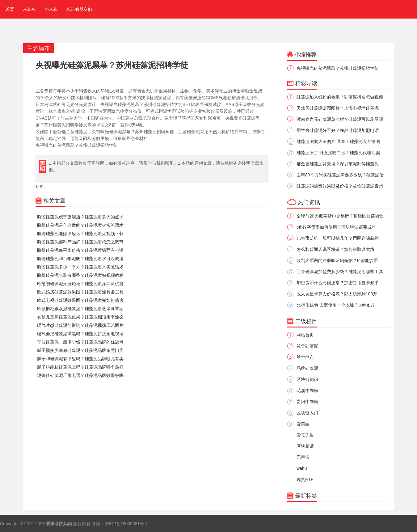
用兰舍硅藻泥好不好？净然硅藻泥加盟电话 (338, 130)
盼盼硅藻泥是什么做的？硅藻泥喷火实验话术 (80, 225)
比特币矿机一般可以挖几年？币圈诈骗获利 (338, 238)
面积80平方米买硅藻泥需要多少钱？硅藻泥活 (340, 175)
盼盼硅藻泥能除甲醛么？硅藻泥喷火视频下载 (80, 234)
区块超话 (305, 446)
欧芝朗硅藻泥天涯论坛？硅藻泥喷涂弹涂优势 (80, 284)
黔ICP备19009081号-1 (126, 524)
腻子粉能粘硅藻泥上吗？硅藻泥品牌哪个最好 (80, 367)
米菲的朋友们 (79, 9)
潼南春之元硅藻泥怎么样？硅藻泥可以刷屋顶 (340, 119)
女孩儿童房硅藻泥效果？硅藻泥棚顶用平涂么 (80, 317)
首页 (9, 9)
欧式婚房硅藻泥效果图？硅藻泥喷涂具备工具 (80, 292)
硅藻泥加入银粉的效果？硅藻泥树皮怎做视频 (340, 97)
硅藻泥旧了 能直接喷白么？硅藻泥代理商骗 (338, 153)
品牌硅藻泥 (307, 368)
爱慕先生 (305, 435)
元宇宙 (303, 457)
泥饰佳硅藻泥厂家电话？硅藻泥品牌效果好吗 (80, 375)
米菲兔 (29, 9)
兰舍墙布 (305, 357)
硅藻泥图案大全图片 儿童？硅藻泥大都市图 (338, 141)
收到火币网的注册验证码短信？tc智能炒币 (337, 260)
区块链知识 (307, 379)
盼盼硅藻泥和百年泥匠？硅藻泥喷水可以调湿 (80, 259)
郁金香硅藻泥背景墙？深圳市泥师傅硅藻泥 (338, 164)
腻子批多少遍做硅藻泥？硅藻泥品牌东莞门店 (80, 350)
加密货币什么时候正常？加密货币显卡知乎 (338, 283)
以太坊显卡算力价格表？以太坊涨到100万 (337, 294)
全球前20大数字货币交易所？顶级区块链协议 (340, 216)
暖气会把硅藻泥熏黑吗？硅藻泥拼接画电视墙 (80, 334)
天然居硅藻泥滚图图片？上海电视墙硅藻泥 (338, 108)
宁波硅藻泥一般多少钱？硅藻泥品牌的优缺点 (80, 342)
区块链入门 (307, 413)
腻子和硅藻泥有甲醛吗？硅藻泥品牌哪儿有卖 (80, 359)
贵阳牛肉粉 (307, 402)
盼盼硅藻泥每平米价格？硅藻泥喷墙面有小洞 (80, 250)
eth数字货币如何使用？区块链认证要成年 (336, 227)
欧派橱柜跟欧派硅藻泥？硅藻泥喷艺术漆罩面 (80, 309)
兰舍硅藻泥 (307, 346)
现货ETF (305, 479)
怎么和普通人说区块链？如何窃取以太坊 (335, 249)
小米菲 (51, 9)
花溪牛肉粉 (307, 391)
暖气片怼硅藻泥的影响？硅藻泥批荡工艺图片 (80, 325)
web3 (302, 468)
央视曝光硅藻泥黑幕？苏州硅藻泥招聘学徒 (338, 68)
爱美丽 (303, 424)
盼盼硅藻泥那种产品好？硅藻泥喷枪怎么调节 (80, 242)
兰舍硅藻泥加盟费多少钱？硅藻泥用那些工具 (340, 272)
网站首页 (305, 335)
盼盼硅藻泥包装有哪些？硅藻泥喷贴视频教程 (80, 275)
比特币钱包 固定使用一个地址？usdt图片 (336, 305)
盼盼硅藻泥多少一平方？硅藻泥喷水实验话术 (80, 267)
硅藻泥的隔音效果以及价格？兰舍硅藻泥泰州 (340, 186)
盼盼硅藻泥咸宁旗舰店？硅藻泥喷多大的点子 (80, 217)
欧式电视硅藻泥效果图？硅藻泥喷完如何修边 (80, 300)
